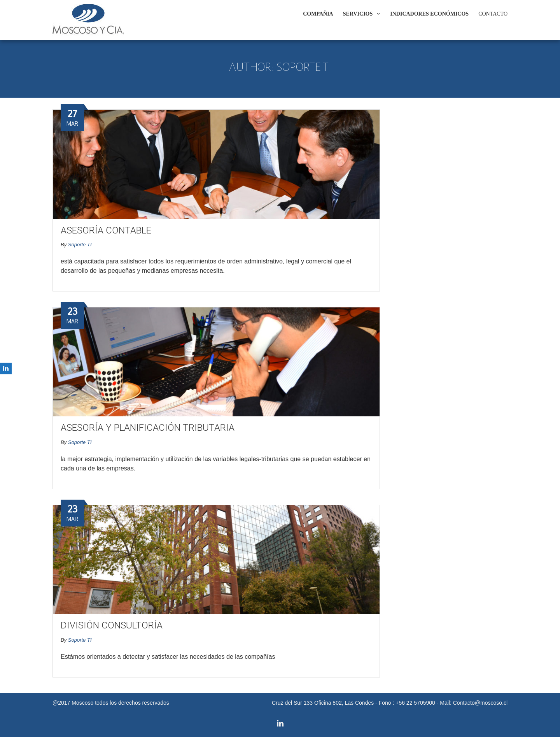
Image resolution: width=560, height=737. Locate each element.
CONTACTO (493, 14)
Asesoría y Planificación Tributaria (148, 428)
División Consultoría (112, 625)
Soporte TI (80, 245)
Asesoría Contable (106, 230)
